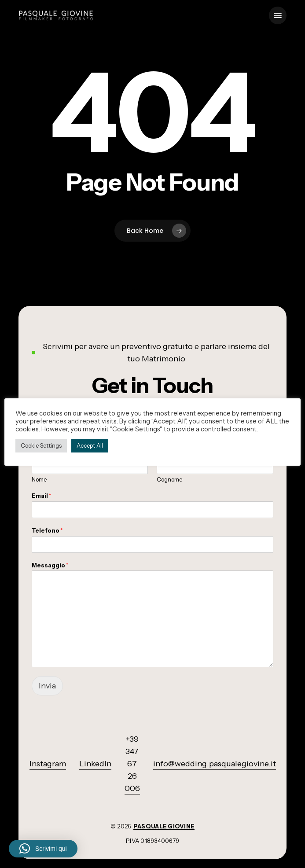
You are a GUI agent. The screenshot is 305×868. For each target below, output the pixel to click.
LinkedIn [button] (95, 764)
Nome (39, 479)
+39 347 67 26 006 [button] (132, 764)
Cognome (169, 479)
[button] (278, 15)
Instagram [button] (48, 764)
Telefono (47, 530)
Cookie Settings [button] (41, 445)
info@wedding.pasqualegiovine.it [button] (215, 764)
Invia (47, 686)
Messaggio (50, 565)
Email (41, 496)
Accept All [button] (90, 445)
